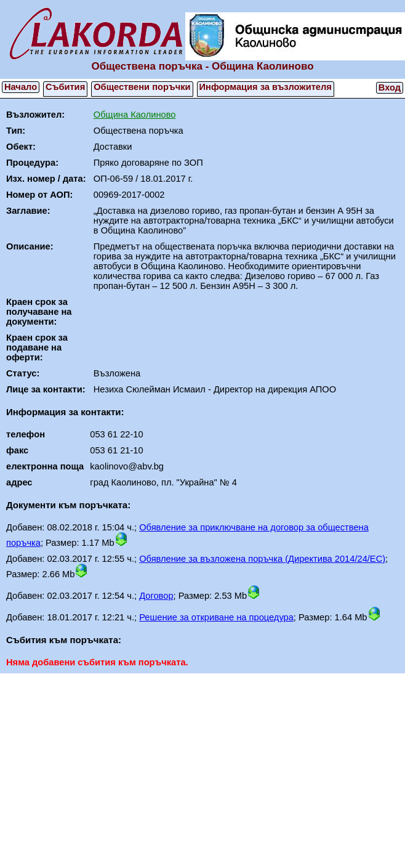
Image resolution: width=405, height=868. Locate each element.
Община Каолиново (135, 115)
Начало (21, 87)
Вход (390, 87)
